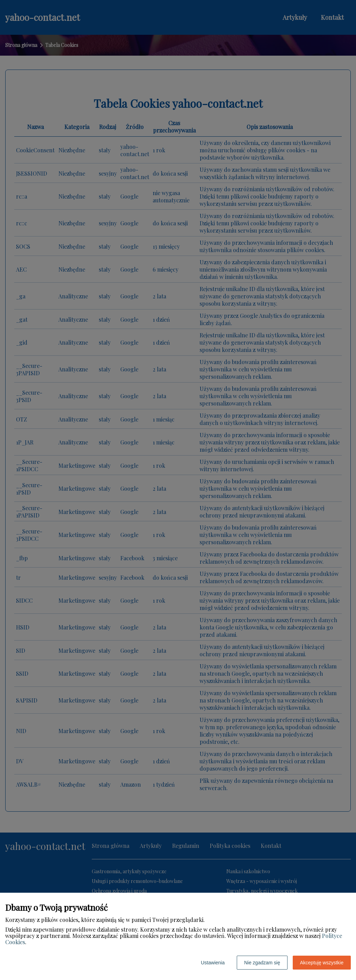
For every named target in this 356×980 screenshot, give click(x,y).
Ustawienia (213, 963)
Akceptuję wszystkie (322, 963)
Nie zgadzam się (262, 963)
